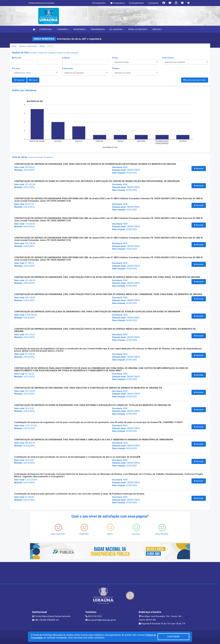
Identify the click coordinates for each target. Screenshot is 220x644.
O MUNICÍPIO (63, 29)
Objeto (66, 58)
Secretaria (168, 58)
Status (116, 68)
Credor (16, 68)
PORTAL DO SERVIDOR (138, 29)
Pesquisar (19, 80)
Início (14, 46)
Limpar (33, 80)
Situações (67, 68)
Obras (42, 46)
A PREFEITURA (46, 29)
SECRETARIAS (80, 29)
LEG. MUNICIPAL (117, 29)
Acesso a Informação (28, 46)
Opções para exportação (195, 80)
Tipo (115, 58)
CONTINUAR (173, 637)
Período (17, 58)
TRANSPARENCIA (98, 29)
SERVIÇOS (157, 29)
